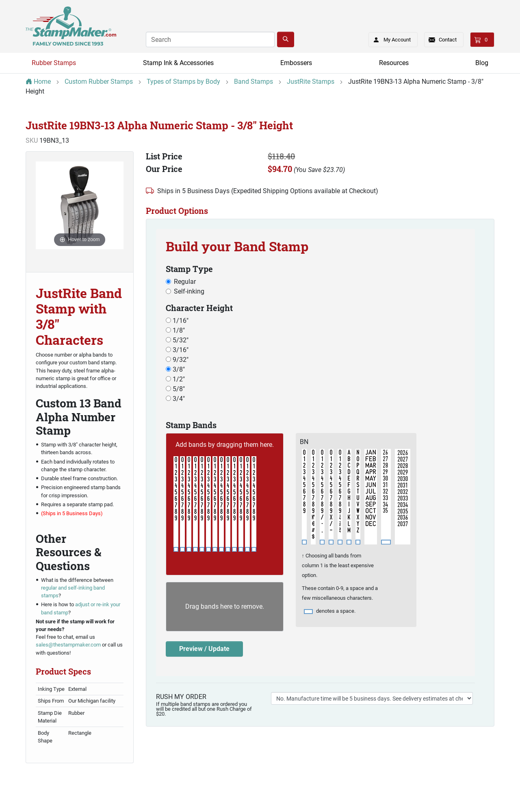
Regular (185, 282)
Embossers (296, 63)
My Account (389, 38)
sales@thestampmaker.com (68, 645)
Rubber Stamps (54, 63)
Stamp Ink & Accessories (178, 63)
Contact (448, 40)
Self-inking (189, 291)
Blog (482, 63)
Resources (394, 63)
